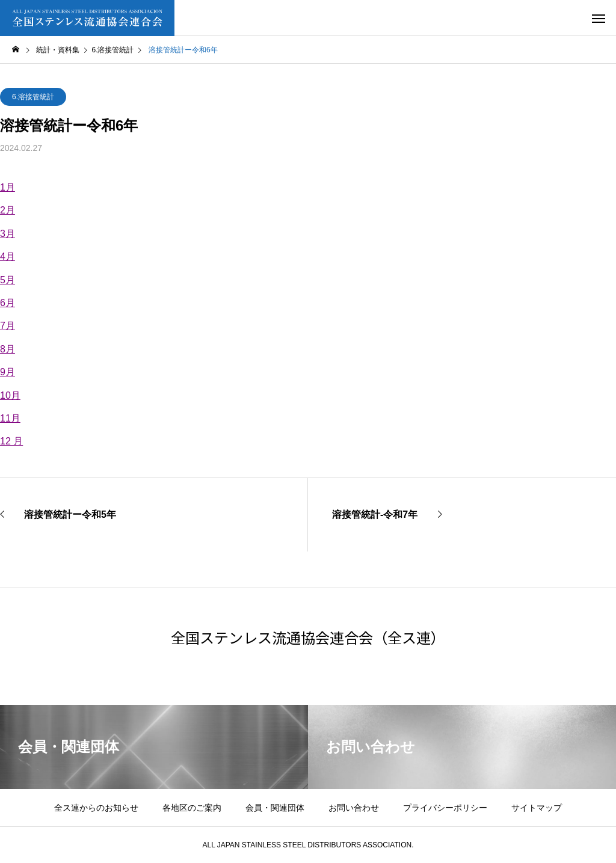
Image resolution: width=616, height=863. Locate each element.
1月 (8, 187)
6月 (8, 303)
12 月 (11, 441)
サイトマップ (537, 808)
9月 (8, 372)
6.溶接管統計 (33, 97)
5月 (8, 280)
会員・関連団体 (275, 808)
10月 (10, 395)
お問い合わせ (354, 808)
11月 (10, 418)
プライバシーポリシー (445, 808)
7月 (8, 326)
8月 (8, 349)
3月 (8, 234)
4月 (8, 256)
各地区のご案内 (192, 808)
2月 (8, 210)
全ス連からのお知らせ (96, 808)
